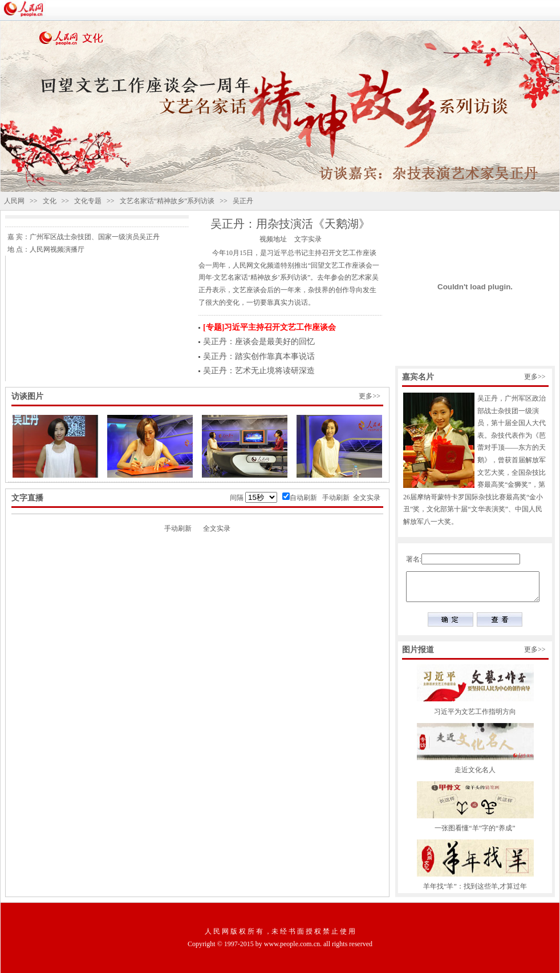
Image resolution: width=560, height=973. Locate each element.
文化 (50, 201)
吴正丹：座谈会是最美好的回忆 (259, 342)
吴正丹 (243, 201)
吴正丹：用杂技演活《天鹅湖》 (290, 224)
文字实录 (308, 239)
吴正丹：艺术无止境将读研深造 (259, 371)
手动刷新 (336, 498)
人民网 (14, 201)
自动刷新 (303, 498)
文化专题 (88, 201)
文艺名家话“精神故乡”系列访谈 (167, 201)
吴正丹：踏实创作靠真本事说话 (259, 356)
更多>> (370, 396)
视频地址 (273, 239)
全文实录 (367, 498)
